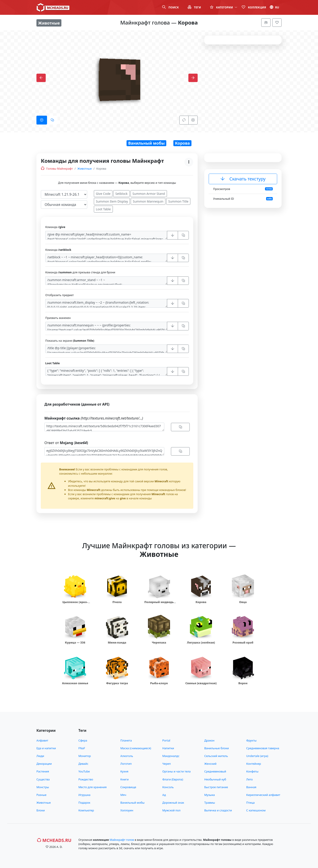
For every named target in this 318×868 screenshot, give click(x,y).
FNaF (82, 748)
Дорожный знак (173, 803)
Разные (41, 795)
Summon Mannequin (148, 201)
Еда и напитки (46, 748)
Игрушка (84, 795)
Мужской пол (171, 810)
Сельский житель (216, 756)
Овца (243, 602)
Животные (85, 169)
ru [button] (274, 7)
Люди (40, 756)
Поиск (170, 7)
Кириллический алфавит (263, 795)
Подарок (84, 803)
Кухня (124, 771)
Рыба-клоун (159, 683)
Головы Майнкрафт (57, 169)
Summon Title (178, 201)
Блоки (41, 810)
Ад (164, 795)
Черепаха (159, 642)
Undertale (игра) (257, 756)
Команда (55, 227)
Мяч (123, 795)
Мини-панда (117, 642)
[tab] (42, 120)
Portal (166, 740)
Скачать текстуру (243, 179)
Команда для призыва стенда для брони (80, 272)
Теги (194, 7)
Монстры (43, 787)
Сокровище (128, 787)
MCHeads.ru (54, 840)
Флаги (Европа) (173, 779)
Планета (126, 740)
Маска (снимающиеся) (136, 748)
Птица (250, 803)
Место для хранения (93, 787)
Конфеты (252, 771)
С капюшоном (256, 810)
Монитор (85, 756)
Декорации (44, 764)
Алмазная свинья (75, 683)
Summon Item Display (112, 201)
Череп (167, 764)
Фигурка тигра (117, 683)
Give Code (103, 194)
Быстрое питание (216, 787)
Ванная (251, 787)
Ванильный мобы (146, 143)
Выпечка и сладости (218, 810)
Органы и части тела (176, 771)
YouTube (84, 771)
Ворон (243, 683)
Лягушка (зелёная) (201, 642)
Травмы (210, 803)
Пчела (117, 602)
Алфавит (42, 740)
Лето (249, 779)
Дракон (209, 740)
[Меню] (266, 23)
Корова (182, 143)
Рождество (86, 779)
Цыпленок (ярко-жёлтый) (75, 604)
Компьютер (86, 810)
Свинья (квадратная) (201, 683)
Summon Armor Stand (149, 194)
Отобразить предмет (60, 295)
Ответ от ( (66, 443)
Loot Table (103, 209)
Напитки (168, 748)
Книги (124, 779)
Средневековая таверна (263, 748)
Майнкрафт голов (122, 840)
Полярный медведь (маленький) (159, 604)
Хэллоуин (127, 810)
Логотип (126, 764)
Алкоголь (127, 756)
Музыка (210, 795)
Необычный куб (215, 779)
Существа (43, 779)
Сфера (83, 740)
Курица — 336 (75, 642)
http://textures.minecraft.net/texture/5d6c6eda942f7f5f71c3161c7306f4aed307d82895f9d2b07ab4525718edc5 (104, 427)
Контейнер (254, 764)
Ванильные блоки (217, 748)
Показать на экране (70, 341)
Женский (210, 764)
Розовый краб (243, 642)
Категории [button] (224, 7)
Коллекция (254, 7)
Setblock (121, 194)
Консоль (168, 787)
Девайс (83, 764)
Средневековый (215, 771)
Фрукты (251, 740)
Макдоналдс (171, 756)
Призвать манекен (58, 318)
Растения (43, 771)
